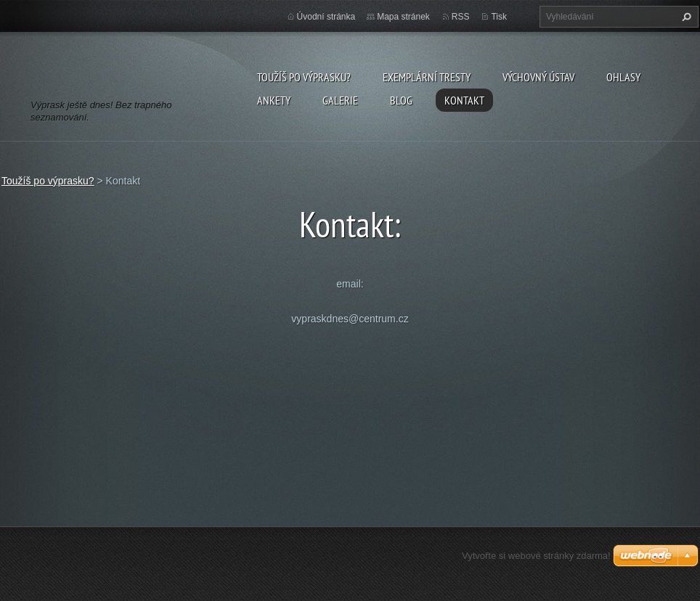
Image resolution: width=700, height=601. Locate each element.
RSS (461, 17)
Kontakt (464, 100)
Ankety (274, 100)
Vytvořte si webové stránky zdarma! (536, 556)
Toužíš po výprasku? (304, 77)
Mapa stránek (403, 17)
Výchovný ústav (538, 77)
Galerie (340, 100)
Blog (401, 100)
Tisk (499, 17)
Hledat (685, 17)
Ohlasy (623, 77)
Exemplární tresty (427, 77)
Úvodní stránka (326, 17)
